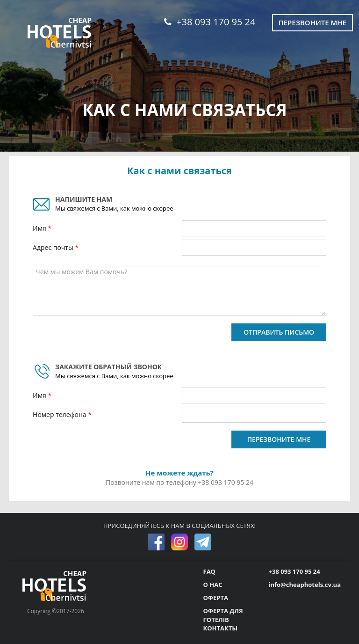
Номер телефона (60, 414)
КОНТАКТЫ (221, 628)
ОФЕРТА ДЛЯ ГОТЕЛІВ (223, 615)
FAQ (209, 571)
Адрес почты (54, 247)
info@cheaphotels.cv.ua (305, 585)
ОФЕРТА (216, 598)
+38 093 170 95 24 (210, 22)
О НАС (213, 585)
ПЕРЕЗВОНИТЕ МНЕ (279, 439)
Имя (40, 228)
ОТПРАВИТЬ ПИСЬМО (279, 332)
